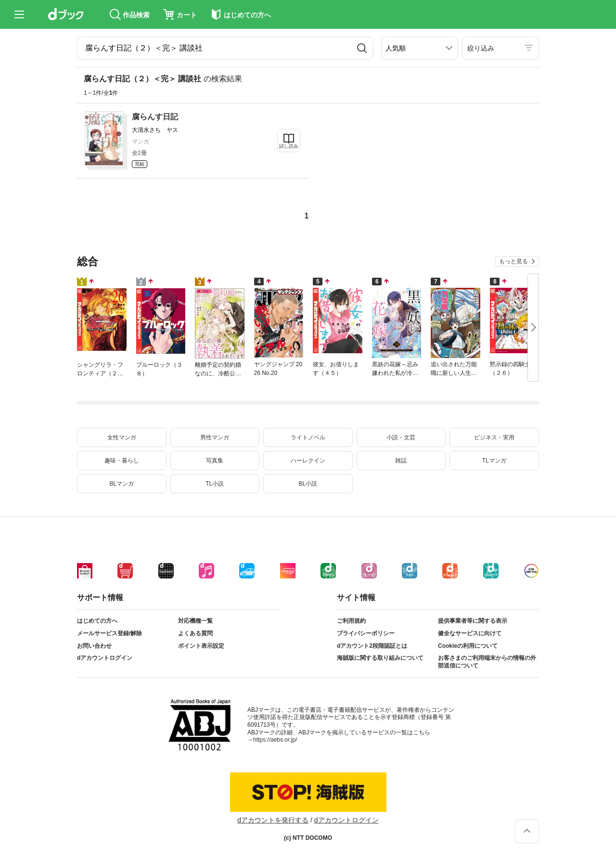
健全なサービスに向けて (470, 633)
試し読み (289, 146)
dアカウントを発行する (273, 820)
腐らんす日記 (155, 117)
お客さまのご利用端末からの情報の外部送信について (487, 662)
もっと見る (513, 261)
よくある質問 (195, 633)
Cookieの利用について (468, 646)
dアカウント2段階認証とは (372, 646)
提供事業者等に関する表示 (473, 621)
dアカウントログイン (105, 658)
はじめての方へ (97, 621)
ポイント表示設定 (201, 646)
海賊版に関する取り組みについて (380, 658)
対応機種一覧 (195, 621)
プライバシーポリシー (366, 633)
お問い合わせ (94, 646)
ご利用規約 (351, 621)
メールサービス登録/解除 (109, 633)
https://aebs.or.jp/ (275, 740)
